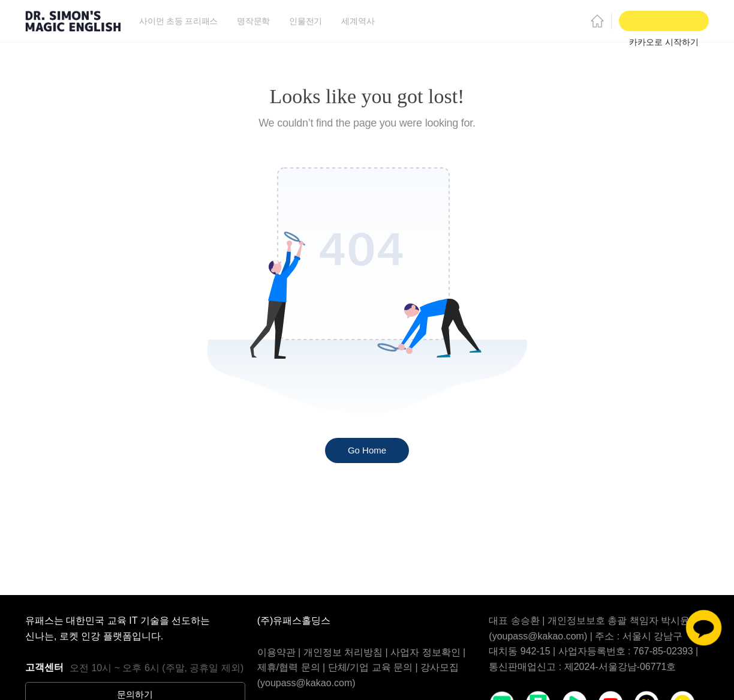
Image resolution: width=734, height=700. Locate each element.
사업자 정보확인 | (428, 652)
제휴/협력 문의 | (293, 667)
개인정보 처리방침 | (347, 652)
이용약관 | (280, 652)
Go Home (367, 450)
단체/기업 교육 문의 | (374, 667)
